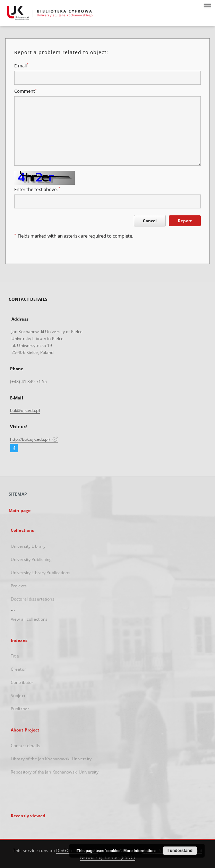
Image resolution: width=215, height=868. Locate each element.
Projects (19, 586)
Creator (18, 669)
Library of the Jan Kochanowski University (51, 759)
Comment (25, 91)
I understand (180, 851)
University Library (28, 546)
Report (185, 221)
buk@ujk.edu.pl (25, 410)
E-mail (21, 66)
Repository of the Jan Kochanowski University (55, 772)
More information (139, 851)
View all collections (29, 619)
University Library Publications (41, 573)
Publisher (20, 709)
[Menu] (207, 6)
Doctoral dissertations (33, 599)
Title (15, 656)
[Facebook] (14, 448)
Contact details (25, 746)
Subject (18, 696)
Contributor (22, 682)
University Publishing (31, 559)
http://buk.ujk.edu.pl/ (34, 439)
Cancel (150, 221)
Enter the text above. (37, 189)
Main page (20, 510)
